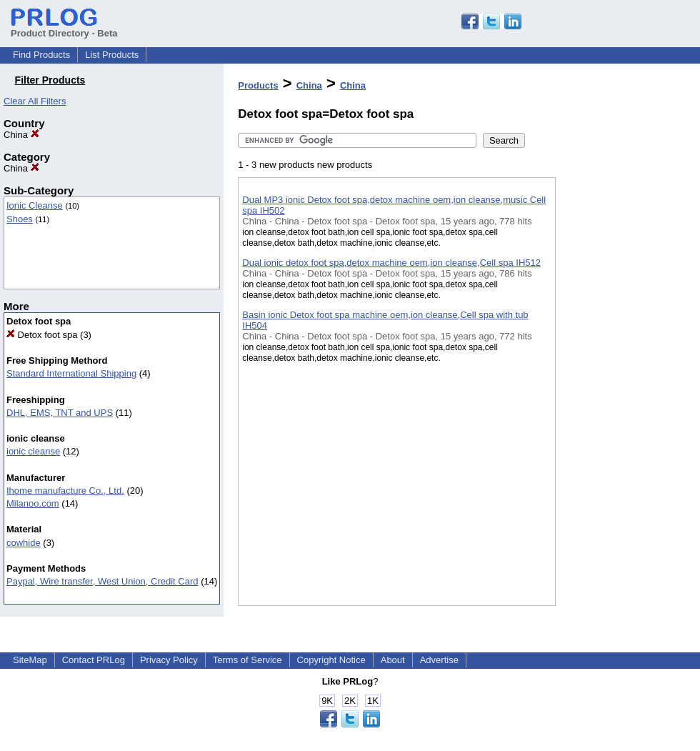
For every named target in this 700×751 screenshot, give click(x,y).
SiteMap (30, 660)
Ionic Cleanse (35, 205)
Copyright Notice (331, 660)
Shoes (20, 219)
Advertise (439, 660)
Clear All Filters (35, 101)
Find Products (41, 55)
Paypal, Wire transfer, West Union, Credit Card (102, 581)
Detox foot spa (42, 335)
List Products (112, 55)
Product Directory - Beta (64, 28)
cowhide (24, 543)
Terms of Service (247, 660)
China (21, 135)
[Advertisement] (627, 371)
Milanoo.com (33, 503)
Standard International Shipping (71, 373)
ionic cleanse (33, 451)
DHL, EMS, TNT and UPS (60, 413)
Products (258, 85)
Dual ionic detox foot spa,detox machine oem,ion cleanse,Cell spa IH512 (391, 263)
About (393, 660)
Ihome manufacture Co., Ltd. (65, 491)
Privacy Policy (169, 660)
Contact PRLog (94, 660)
